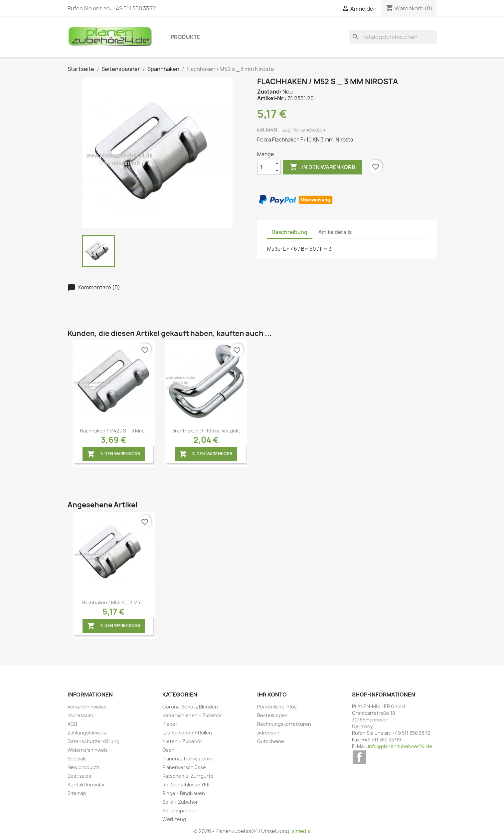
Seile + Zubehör (180, 802)
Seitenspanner (179, 811)
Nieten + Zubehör (182, 741)
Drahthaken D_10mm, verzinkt (206, 431)
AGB (72, 724)
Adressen (268, 733)
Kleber (170, 724)
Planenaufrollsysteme (187, 759)
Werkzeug (174, 819)
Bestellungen (272, 715)
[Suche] (393, 37)
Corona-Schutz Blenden (190, 707)
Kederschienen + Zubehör (192, 715)
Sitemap (77, 793)
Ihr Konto (272, 695)
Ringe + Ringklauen (184, 793)
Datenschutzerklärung (93, 741)
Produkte (185, 37)
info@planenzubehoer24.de (400, 746)
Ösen (168, 750)
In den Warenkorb (323, 167)
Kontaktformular (86, 785)
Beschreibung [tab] (290, 232)
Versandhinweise (87, 707)
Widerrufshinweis (88, 750)
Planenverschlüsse (184, 767)
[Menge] (265, 167)
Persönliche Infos (277, 707)
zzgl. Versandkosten (304, 130)
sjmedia (301, 831)
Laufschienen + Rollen (187, 733)
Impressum (80, 715)
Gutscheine (271, 741)
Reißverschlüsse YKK (186, 785)
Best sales (79, 776)
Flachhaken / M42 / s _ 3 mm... (113, 431)
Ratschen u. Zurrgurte (188, 776)
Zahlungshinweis (87, 733)
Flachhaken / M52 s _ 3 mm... (113, 602)
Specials (77, 759)
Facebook (359, 757)
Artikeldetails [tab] (335, 232)
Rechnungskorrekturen (284, 724)
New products (84, 767)
